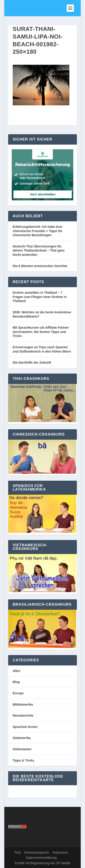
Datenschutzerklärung (41, 858)
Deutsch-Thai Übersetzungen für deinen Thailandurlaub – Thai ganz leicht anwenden (39, 250)
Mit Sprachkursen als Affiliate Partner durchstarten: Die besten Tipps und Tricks (41, 332)
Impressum (60, 852)
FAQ (18, 852)
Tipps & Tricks (23, 760)
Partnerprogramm (37, 852)
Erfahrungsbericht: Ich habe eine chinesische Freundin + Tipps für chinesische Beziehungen (38, 231)
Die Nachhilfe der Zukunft (32, 362)
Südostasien (22, 749)
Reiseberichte (23, 716)
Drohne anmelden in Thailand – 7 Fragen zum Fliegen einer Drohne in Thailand (40, 297)
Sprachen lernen (25, 727)
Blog (16, 682)
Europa (18, 693)
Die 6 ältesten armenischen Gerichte (40, 266)
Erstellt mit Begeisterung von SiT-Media (42, 863)
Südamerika (22, 738)
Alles (16, 671)
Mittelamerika (23, 704)
